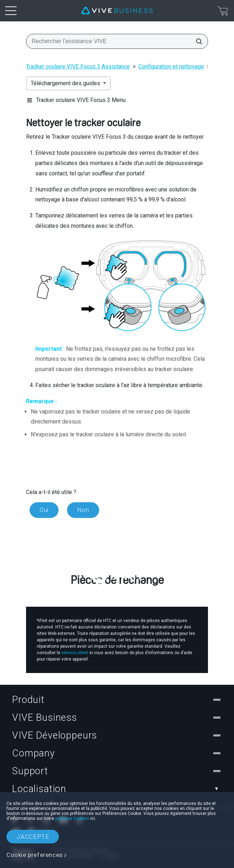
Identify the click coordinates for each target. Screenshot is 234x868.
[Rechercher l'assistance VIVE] (197, 41)
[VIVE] (117, 11)
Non (83, 510)
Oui (44, 510)
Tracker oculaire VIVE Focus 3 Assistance (78, 66)
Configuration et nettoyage (171, 66)
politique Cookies (72, 818)
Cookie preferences (35, 855)
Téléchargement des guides (66, 83)
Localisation (117, 789)
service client (75, 653)
